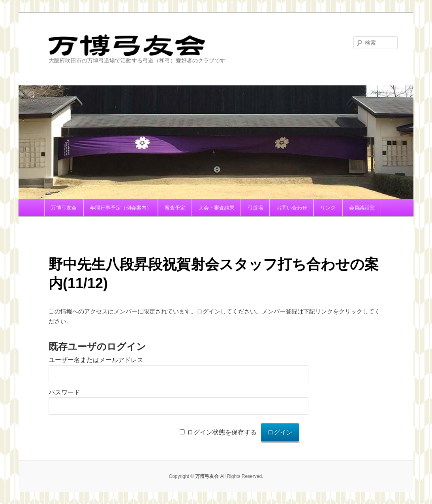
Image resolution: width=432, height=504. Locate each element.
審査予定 (175, 208)
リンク (328, 208)
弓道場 (255, 208)
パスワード (64, 392)
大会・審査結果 (217, 208)
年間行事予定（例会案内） (121, 208)
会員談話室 (362, 208)
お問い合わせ (292, 208)
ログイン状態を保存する (222, 432)
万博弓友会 (163, 45)
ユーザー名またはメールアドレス (96, 360)
